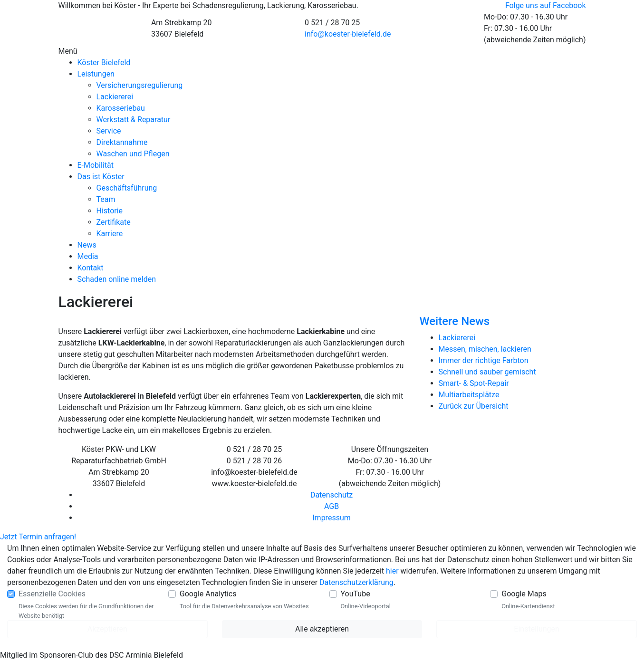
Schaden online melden (117, 279)
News (87, 245)
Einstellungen (537, 629)
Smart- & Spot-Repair (474, 383)
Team (106, 199)
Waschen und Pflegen (133, 154)
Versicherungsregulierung (140, 85)
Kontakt (91, 268)
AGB (332, 506)
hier (392, 571)
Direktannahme (122, 142)
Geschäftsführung (127, 188)
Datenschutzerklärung (356, 582)
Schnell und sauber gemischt (487, 372)
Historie (110, 211)
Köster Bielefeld (104, 62)
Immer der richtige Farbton (484, 360)
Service (109, 131)
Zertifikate (114, 222)
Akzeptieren (107, 629)
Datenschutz (332, 495)
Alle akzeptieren (322, 629)
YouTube (356, 594)
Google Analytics (208, 594)
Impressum (332, 518)
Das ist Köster (101, 177)
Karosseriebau (121, 108)
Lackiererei (115, 97)
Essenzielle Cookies (52, 594)
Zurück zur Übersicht (474, 406)
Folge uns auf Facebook (546, 5)
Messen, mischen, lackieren (485, 349)
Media (88, 256)
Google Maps (524, 594)
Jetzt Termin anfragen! (38, 537)
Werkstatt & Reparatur (134, 120)
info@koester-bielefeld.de (348, 34)
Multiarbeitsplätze (469, 395)
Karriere (110, 234)
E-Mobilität (96, 165)
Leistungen (96, 74)
